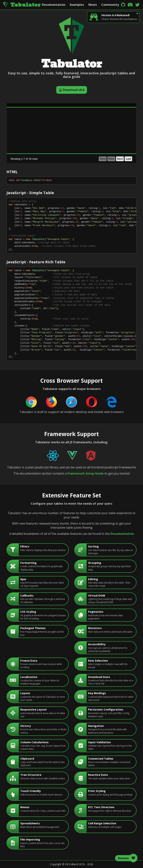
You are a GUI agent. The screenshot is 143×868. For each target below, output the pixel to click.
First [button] (87, 159)
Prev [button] (95, 159)
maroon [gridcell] (93, 138)
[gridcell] (40, 114)
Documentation (54, 5)
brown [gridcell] (93, 144)
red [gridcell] (91, 150)
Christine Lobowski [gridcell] (18, 126)
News (93, 5)
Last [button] (128, 159)
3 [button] (112, 159)
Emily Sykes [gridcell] (15, 138)
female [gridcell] (57, 126)
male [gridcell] (55, 113)
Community (110, 5)
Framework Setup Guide (86, 473)
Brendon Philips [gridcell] (17, 120)
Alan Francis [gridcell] (15, 113)
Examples (77, 5)
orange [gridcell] (93, 120)
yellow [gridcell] (93, 132)
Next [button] (120, 159)
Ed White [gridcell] (13, 132)
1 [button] (103, 159)
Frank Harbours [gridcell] (17, 150)
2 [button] (108, 159)
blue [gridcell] (91, 113)
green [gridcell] (92, 126)
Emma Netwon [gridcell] (16, 144)
